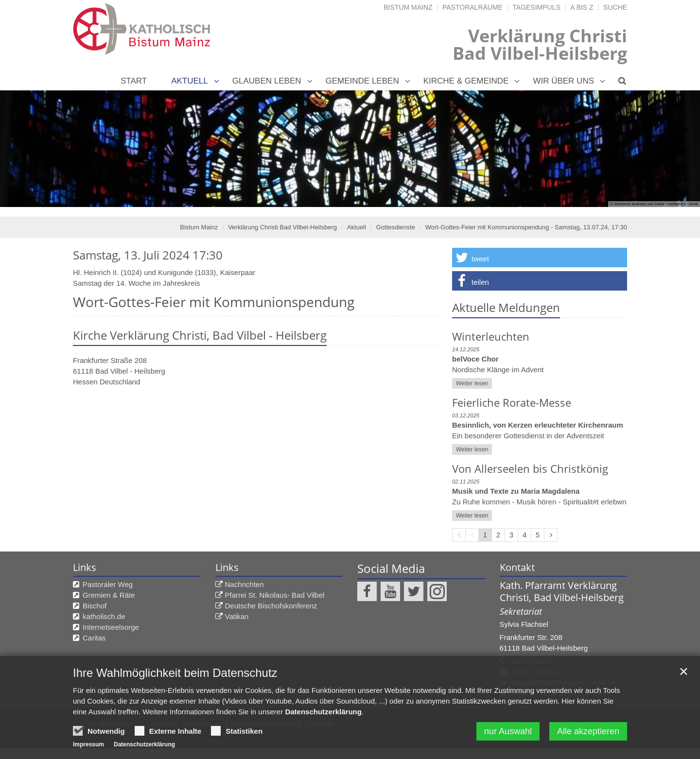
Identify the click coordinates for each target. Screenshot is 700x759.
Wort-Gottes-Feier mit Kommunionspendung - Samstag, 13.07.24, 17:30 (526, 227)
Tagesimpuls (536, 7)
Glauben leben (267, 81)
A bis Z (582, 7)
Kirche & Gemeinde (466, 81)
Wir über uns (563, 81)
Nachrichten (245, 584)
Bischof (95, 606)
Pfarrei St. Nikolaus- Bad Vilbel (275, 595)
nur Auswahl (508, 731)
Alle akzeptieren (588, 731)
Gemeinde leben (362, 81)
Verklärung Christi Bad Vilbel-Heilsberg (282, 227)
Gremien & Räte (109, 595)
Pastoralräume (472, 7)
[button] (540, 258)
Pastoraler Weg (108, 584)
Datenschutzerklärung (323, 712)
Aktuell (190, 81)
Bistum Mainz (408, 7)
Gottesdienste (396, 227)
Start (134, 81)
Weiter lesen (472, 383)
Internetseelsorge (111, 627)
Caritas (94, 638)
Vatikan (237, 616)
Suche (615, 7)
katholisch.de (104, 616)
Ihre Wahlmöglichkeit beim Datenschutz (175, 673)
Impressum (88, 744)
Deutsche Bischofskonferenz (271, 606)
